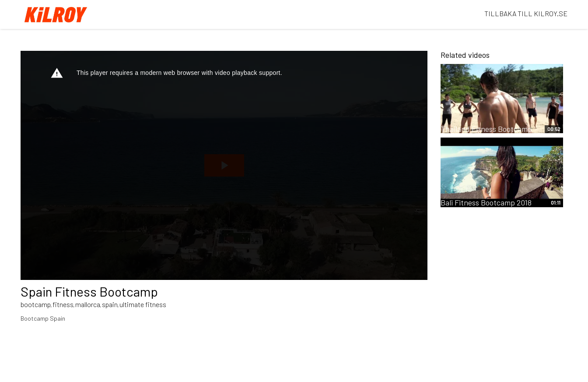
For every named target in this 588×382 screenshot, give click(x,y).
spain (110, 304)
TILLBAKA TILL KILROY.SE (526, 13)
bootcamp (36, 304)
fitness (63, 304)
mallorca (88, 304)
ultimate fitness (143, 304)
